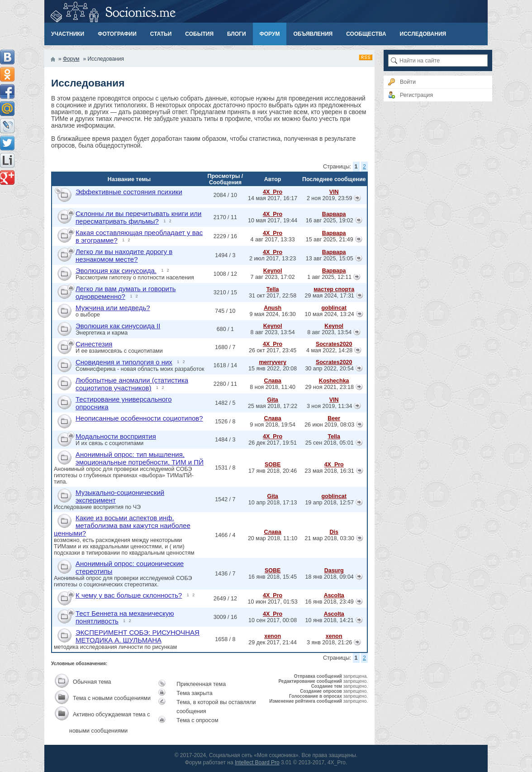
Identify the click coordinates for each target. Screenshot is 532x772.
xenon (273, 636)
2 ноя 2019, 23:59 (330, 198)
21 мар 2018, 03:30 (330, 538)
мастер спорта (334, 289)
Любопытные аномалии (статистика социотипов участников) (132, 384)
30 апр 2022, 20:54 (329, 369)
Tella (273, 289)
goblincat (334, 308)
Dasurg (334, 571)
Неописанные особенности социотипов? (139, 418)
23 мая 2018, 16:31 (330, 471)
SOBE (273, 465)
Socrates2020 (334, 344)
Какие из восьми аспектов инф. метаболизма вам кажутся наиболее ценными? (122, 525)
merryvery (272, 362)
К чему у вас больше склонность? (129, 595)
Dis (334, 532)
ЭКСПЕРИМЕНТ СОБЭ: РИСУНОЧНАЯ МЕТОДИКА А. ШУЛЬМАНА (138, 636)
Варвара (334, 214)
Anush (273, 308)
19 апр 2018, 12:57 (329, 503)
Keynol (273, 271)
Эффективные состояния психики (129, 192)
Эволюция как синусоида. (116, 271)
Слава (272, 381)
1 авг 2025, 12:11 (329, 277)
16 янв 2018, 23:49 (330, 602)
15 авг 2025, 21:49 (330, 240)
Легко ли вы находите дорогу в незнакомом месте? (124, 255)
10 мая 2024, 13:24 (330, 314)
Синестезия (94, 344)
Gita (272, 400)
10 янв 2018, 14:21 (330, 620)
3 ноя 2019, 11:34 (330, 406)
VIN (334, 192)
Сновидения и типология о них (124, 362)
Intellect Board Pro (257, 762)
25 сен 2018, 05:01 (330, 443)
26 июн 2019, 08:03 (329, 425)
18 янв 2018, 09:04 (330, 577)
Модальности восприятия (116, 436)
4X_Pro (273, 192)
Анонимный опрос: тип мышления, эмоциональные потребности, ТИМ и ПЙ (140, 458)
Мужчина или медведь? (113, 308)
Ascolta (334, 595)
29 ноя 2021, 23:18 (329, 387)
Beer (334, 418)
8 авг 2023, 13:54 (329, 332)
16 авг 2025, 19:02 (330, 221)
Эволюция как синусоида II (118, 326)
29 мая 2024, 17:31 (330, 296)
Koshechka (334, 381)
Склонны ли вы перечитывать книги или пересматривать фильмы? (138, 217)
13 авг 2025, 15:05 (330, 259)
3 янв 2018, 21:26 (329, 643)
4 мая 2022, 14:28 (329, 350)
